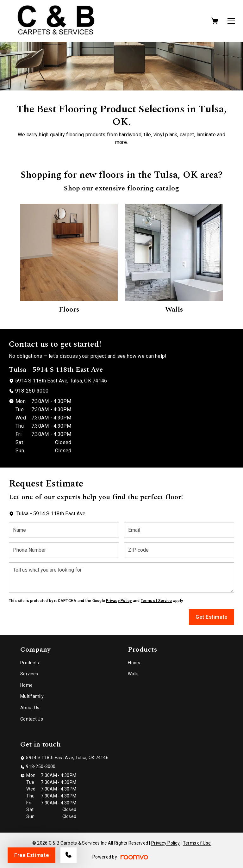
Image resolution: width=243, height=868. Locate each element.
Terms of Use (197, 843)
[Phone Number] (64, 550)
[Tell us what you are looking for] (121, 577)
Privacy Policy (119, 601)
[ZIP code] (179, 550)
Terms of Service (156, 601)
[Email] (179, 530)
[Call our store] (69, 855)
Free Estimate (31, 855)
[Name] (64, 530)
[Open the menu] (231, 21)
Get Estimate (212, 617)
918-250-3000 (32, 391)
